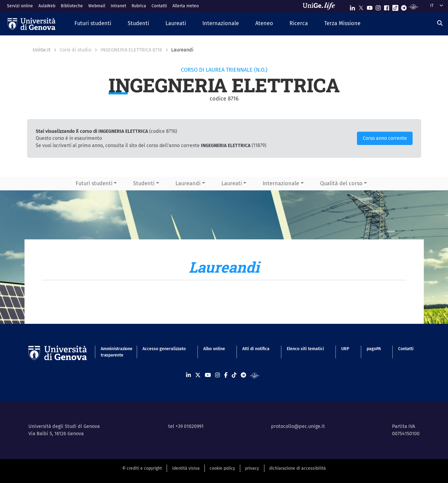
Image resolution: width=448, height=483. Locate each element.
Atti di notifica (256, 349)
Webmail (97, 6)
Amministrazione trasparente (113, 352)
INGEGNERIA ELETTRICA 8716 (131, 50)
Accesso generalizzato (164, 349)
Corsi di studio (75, 50)
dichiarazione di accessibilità (298, 468)
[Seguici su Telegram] (404, 7)
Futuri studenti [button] (94, 183)
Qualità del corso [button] (341, 183)
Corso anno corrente (385, 138)
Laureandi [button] (188, 183)
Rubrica (139, 6)
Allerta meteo (186, 6)
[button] (93, 24)
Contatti (159, 6)
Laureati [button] (232, 183)
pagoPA (374, 349)
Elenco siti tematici (305, 349)
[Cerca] (440, 23)
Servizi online (20, 6)
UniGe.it (42, 50)
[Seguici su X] (361, 7)
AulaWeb (47, 6)
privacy (252, 468)
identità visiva (186, 468)
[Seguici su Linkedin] (352, 7)
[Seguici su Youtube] (370, 7)
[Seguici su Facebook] (387, 7)
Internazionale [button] (281, 183)
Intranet (118, 6)
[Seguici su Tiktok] (395, 7)
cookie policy (222, 468)
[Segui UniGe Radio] (413, 7)
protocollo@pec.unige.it (298, 426)
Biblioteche (72, 6)
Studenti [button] (144, 183)
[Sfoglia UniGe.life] (321, 6)
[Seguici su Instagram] (378, 7)
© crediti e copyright (142, 468)
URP (345, 349)
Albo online (214, 349)
